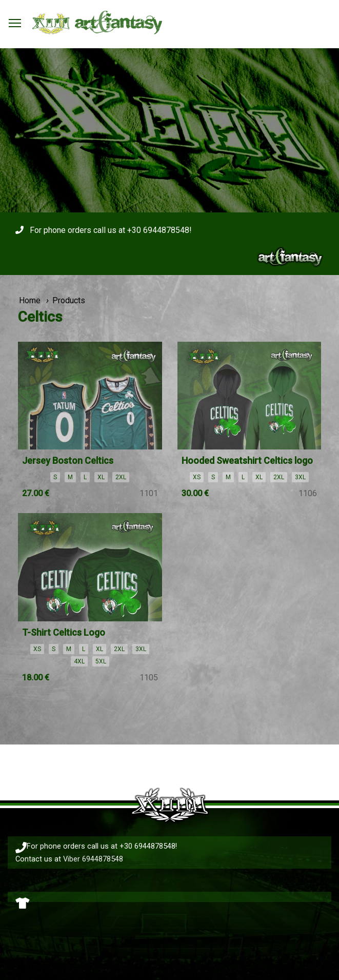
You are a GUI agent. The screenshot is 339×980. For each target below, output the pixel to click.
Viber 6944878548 (93, 859)
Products (69, 300)
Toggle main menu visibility (15, 20)
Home (30, 300)
